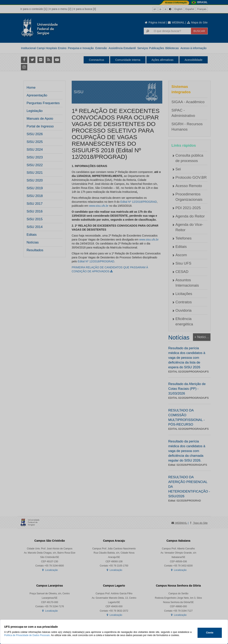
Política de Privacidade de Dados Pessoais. (27, 635)
